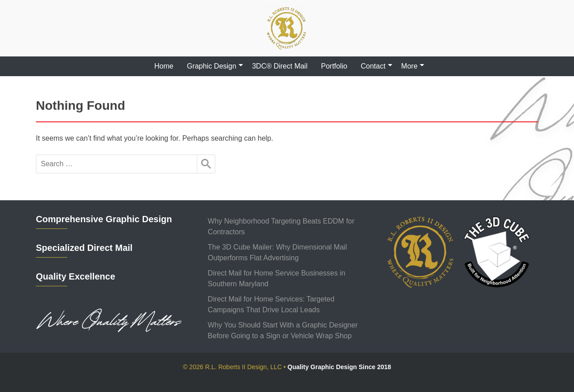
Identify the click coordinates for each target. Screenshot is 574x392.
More (409, 66)
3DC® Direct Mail (280, 66)
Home (164, 66)
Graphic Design (212, 66)
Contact (373, 66)
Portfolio (334, 66)
